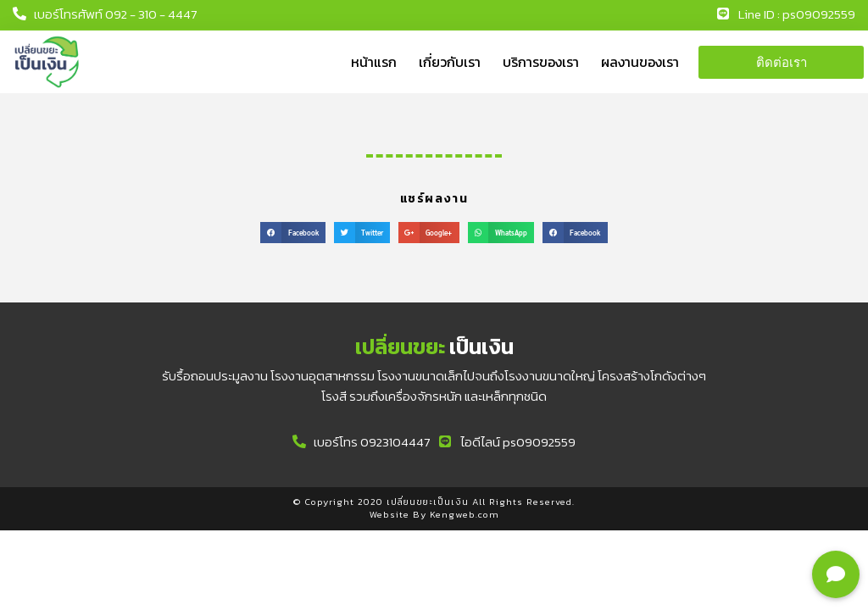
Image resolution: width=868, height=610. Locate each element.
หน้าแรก (374, 62)
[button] (781, 62)
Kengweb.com (465, 514)
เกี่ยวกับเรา (450, 62)
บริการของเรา (541, 62)
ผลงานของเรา (640, 62)
